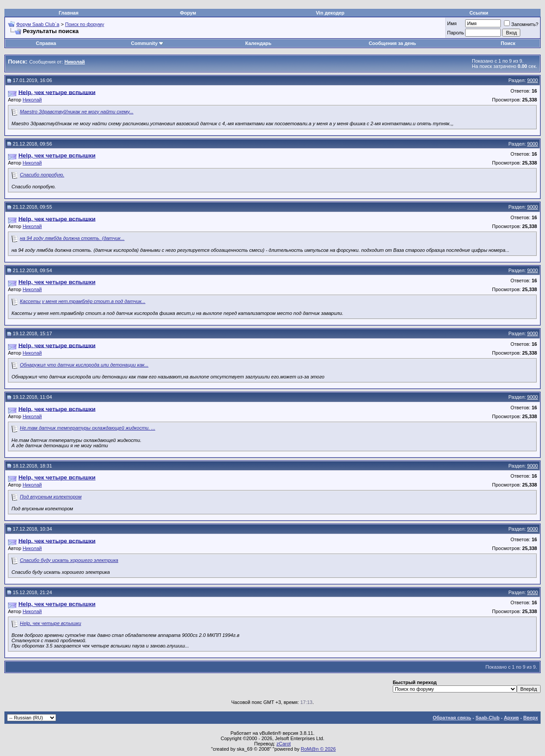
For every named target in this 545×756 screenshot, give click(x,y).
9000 (533, 80)
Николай (32, 100)
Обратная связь (452, 718)
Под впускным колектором (51, 497)
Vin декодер (330, 13)
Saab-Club (487, 718)
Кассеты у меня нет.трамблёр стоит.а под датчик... (83, 301)
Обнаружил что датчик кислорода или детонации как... (84, 365)
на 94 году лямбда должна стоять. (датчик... (72, 238)
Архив (511, 718)
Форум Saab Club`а (38, 24)
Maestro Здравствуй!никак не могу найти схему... (77, 112)
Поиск (508, 43)
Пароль (455, 33)
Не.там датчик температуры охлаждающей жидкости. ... (88, 428)
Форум (188, 13)
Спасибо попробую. (42, 175)
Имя (452, 23)
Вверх (531, 718)
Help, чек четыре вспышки (51, 623)
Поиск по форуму (85, 24)
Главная (69, 13)
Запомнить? (521, 24)
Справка (46, 43)
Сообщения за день (392, 43)
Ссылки (479, 13)
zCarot (283, 744)
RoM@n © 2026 (318, 749)
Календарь (258, 43)
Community (148, 43)
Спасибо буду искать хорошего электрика (69, 560)
